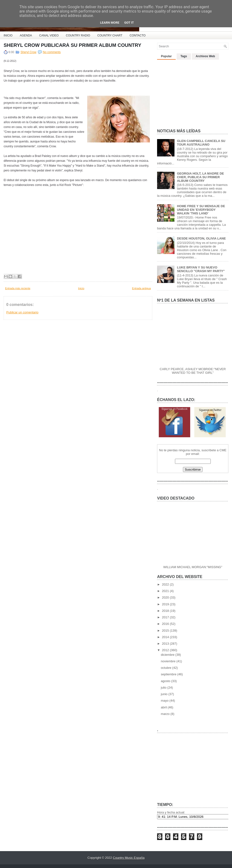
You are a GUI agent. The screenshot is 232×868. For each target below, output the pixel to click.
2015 (166, 631)
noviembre (169, 661)
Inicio (81, 288)
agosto (166, 681)
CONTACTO (138, 35)
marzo (166, 714)
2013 (166, 644)
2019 (166, 604)
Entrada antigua (141, 288)
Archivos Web (205, 56)
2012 (166, 650)
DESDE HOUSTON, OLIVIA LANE (201, 238)
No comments (52, 52)
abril (164, 707)
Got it (129, 23)
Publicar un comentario (22, 312)
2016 (166, 624)
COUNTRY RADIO (78, 35)
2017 (166, 617)
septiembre (169, 674)
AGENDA (26, 35)
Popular (166, 56)
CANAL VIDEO (49, 35)
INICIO (8, 35)
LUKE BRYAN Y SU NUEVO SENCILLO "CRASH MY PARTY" (201, 269)
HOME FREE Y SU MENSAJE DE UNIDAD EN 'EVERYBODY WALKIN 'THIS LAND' (201, 210)
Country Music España (129, 858)
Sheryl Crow (28, 52)
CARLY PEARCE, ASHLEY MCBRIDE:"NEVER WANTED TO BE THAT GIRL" (193, 371)
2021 (166, 591)
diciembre (168, 655)
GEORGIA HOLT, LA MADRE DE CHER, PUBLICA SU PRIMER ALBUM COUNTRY (200, 177)
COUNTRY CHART (110, 35)
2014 (166, 637)
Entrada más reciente (18, 288)
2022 (166, 584)
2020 (166, 597)
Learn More (110, 23)
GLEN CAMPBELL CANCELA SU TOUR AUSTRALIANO (201, 143)
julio (164, 688)
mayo (165, 701)
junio (165, 694)
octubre (167, 668)
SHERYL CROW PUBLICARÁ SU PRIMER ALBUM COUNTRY (72, 45)
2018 (166, 611)
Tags (184, 56)
